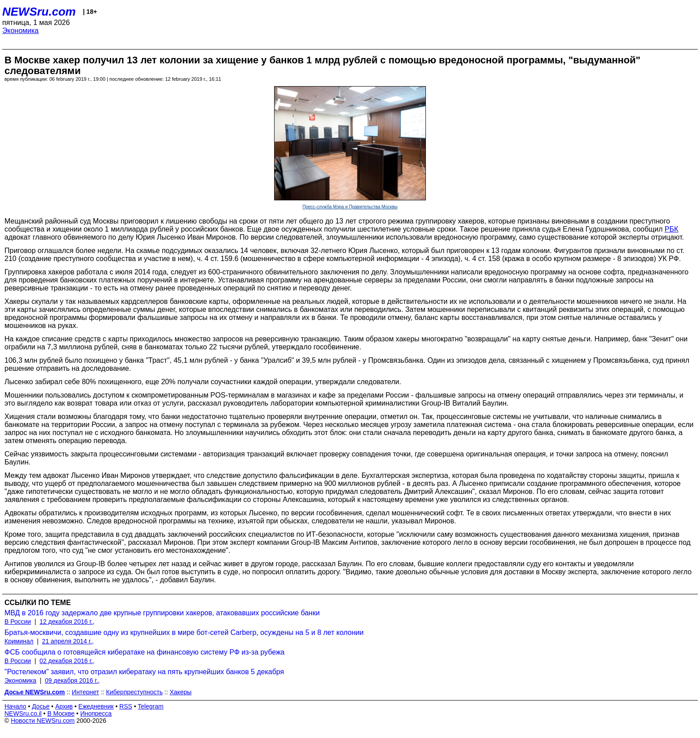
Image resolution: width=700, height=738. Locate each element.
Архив (64, 706)
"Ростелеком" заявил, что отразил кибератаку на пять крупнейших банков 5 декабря (144, 672)
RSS (126, 706)
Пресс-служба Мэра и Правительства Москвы (350, 207)
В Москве (61, 713)
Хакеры (181, 692)
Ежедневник (96, 706)
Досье (41, 706)
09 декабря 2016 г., (73, 680)
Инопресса (96, 713)
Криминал (19, 641)
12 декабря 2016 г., (67, 622)
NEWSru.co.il (23, 713)
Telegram (151, 706)
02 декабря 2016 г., (67, 661)
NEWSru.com (39, 12)
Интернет (85, 692)
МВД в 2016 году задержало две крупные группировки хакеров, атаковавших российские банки (162, 613)
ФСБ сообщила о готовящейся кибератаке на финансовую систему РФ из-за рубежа (144, 652)
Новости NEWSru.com (43, 721)
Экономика (21, 31)
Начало (15, 706)
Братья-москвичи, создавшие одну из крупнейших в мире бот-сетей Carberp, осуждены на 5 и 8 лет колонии (184, 632)
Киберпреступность (134, 692)
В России (18, 622)
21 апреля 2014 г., (68, 641)
